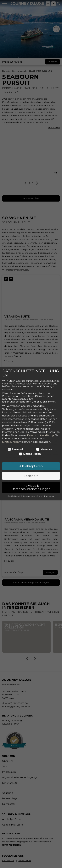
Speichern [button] (31, 458)
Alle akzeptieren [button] (31, 448)
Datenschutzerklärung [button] (33, 478)
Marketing (44, 431)
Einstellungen (10, 424)
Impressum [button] (49, 478)
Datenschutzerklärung (40, 418)
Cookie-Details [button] (14, 478)
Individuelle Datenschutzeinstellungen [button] (31, 470)
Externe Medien (30, 436)
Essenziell (15, 431)
